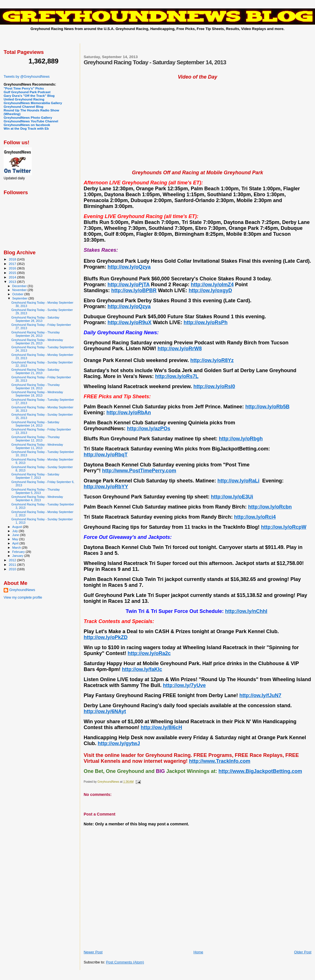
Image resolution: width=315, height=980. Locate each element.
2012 (13, 560)
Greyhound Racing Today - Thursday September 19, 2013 (35, 386)
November (20, 290)
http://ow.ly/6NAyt (105, 711)
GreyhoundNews (22, 590)
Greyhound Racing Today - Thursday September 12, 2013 (35, 439)
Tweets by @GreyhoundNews (27, 77)
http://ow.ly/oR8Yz (212, 360)
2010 (13, 569)
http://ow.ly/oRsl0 (214, 386)
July (16, 531)
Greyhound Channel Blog (23, 107)
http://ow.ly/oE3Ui (232, 497)
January (18, 556)
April (16, 543)
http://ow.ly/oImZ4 (212, 285)
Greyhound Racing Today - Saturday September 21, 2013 (35, 371)
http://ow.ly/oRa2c (149, 653)
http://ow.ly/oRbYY (106, 487)
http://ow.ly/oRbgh (241, 439)
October (18, 294)
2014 (13, 277)
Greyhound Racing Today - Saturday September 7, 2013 (35, 476)
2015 (13, 273)
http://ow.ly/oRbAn (129, 413)
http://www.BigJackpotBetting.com (260, 771)
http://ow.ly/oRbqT (106, 455)
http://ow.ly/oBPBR (134, 290)
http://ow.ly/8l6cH (161, 727)
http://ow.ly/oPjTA (129, 285)
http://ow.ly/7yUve (184, 685)
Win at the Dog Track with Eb (26, 128)
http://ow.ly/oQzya (129, 267)
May (16, 539)
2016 (13, 268)
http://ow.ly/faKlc (142, 669)
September (21, 298)
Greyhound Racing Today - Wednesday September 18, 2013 (37, 394)
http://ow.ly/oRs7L (177, 376)
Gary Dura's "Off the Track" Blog (29, 96)
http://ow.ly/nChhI (246, 611)
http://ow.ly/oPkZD (106, 637)
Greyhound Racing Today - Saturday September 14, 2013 (35, 424)
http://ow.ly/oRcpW (284, 527)
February (19, 552)
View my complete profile (23, 597)
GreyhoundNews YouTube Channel (31, 121)
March (17, 548)
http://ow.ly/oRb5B (267, 407)
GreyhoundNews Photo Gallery (28, 117)
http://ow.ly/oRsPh (205, 322)
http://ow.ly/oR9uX (130, 322)
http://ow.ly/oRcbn (270, 507)
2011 (13, 565)
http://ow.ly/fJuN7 (260, 695)
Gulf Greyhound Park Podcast (27, 92)
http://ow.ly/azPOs (149, 429)
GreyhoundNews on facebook (27, 125)
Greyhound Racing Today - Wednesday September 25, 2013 (37, 342)
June (16, 535)
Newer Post (93, 952)
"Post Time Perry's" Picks (24, 88)
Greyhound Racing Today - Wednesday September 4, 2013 (37, 498)
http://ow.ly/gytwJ (119, 743)
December (20, 286)
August (18, 527)
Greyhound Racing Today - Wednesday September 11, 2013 (37, 446)
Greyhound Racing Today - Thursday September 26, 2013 (35, 334)
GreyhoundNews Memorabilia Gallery (33, 103)
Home (198, 952)
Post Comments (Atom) (125, 962)
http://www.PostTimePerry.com (139, 471)
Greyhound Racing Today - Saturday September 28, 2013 (35, 319)
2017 (13, 264)
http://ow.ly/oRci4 (255, 517)
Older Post (303, 952)
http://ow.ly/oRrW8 (180, 349)
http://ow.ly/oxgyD (210, 290)
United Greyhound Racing (24, 99)
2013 (13, 282)
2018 (13, 259)
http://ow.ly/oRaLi (238, 481)
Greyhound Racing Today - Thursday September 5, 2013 (35, 491)
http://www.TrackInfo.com (219, 761)
